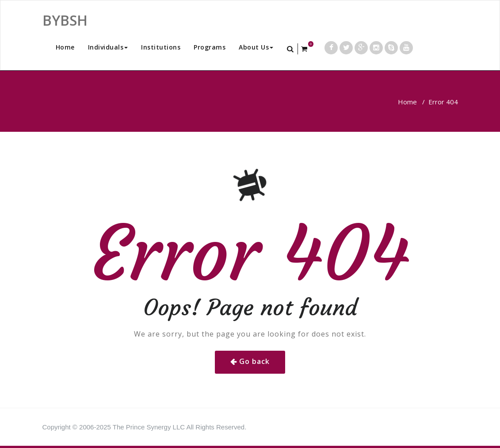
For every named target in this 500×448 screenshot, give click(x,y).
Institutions (161, 47)
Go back (254, 361)
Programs (210, 47)
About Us (256, 47)
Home (65, 47)
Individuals (108, 47)
